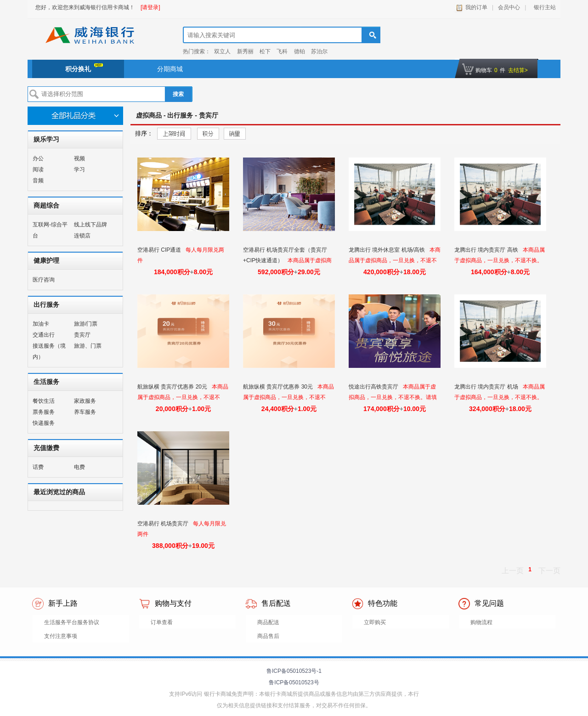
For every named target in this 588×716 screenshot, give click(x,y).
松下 (265, 51)
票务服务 (44, 412)
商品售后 (268, 636)
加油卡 (41, 324)
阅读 (38, 169)
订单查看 (162, 622)
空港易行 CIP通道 (160, 250)
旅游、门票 (88, 346)
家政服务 (85, 401)
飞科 (282, 51)
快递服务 (44, 423)
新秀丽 (245, 51)
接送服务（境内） (49, 351)
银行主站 (543, 7)
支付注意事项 (61, 636)
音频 (38, 180)
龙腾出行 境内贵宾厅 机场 (487, 387)
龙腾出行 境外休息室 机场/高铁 (387, 250)
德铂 (300, 51)
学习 (79, 169)
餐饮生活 (44, 401)
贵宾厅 (82, 335)
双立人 (222, 51)
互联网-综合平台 (50, 230)
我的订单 (476, 7)
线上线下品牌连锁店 (90, 230)
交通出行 (44, 335)
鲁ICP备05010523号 (294, 682)
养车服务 (85, 412)
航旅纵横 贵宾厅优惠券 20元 (173, 387)
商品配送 (268, 622)
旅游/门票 (86, 324)
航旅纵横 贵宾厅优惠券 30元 (279, 387)
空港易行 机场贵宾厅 (164, 524)
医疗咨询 (44, 280)
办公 (38, 158)
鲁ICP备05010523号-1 (294, 671)
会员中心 (509, 7)
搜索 (178, 94)
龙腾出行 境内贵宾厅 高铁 (487, 250)
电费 (79, 467)
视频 (79, 158)
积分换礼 (84, 68)
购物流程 (481, 622)
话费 (38, 467)
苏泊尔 (319, 51)
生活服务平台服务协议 (72, 622)
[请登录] (150, 7)
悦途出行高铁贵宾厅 (374, 387)
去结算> (518, 70)
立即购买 (375, 622)
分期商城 (170, 69)
